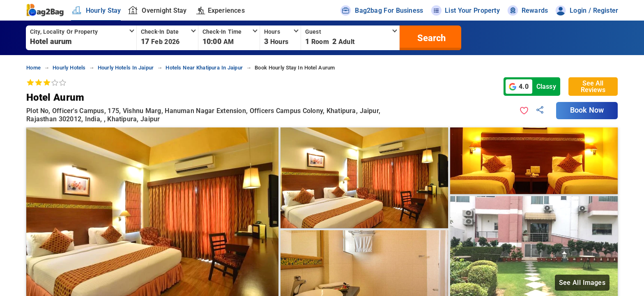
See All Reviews (593, 87)
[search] (430, 38)
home (33, 68)
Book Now (587, 110)
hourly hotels (69, 68)
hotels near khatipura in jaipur (204, 68)
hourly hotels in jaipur (126, 68)
